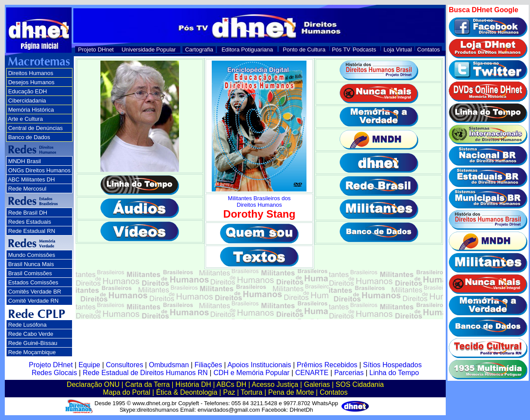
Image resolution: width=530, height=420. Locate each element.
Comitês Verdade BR (35, 292)
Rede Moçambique (32, 352)
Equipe (89, 365)
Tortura (251, 392)
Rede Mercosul (27, 189)
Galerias (317, 384)
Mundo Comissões (32, 255)
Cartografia (199, 50)
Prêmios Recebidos (327, 365)
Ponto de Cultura (304, 50)
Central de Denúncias (36, 128)
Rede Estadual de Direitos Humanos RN (145, 373)
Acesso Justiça (275, 384)
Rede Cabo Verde (31, 334)
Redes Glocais (54, 373)
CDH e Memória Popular (251, 373)
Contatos (429, 50)
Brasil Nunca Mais (31, 264)
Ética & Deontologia (187, 392)
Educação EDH (28, 91)
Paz (229, 392)
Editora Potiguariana (247, 50)
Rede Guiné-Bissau (33, 343)
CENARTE (312, 373)
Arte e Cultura (25, 119)
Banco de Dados (29, 137)
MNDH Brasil (25, 161)
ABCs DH (231, 384)
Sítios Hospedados (392, 365)
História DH (193, 384)
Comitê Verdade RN (34, 301)
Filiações (208, 365)
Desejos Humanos (31, 82)
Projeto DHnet (96, 50)
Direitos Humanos (31, 73)
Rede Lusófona (28, 325)
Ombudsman (169, 365)
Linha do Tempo (394, 373)
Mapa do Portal (127, 392)
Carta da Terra (148, 384)
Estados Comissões (33, 282)
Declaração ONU (93, 384)
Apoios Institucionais (259, 365)
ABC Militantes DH (31, 179)
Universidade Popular (148, 50)
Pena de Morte (291, 392)
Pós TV (341, 50)
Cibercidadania (27, 101)
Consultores (125, 365)
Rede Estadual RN (32, 231)
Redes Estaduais (30, 222)
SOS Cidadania (360, 384)
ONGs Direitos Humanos (40, 170)
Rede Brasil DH (28, 213)
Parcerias (349, 373)
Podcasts (364, 50)
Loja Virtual (398, 50)
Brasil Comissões (30, 273)
